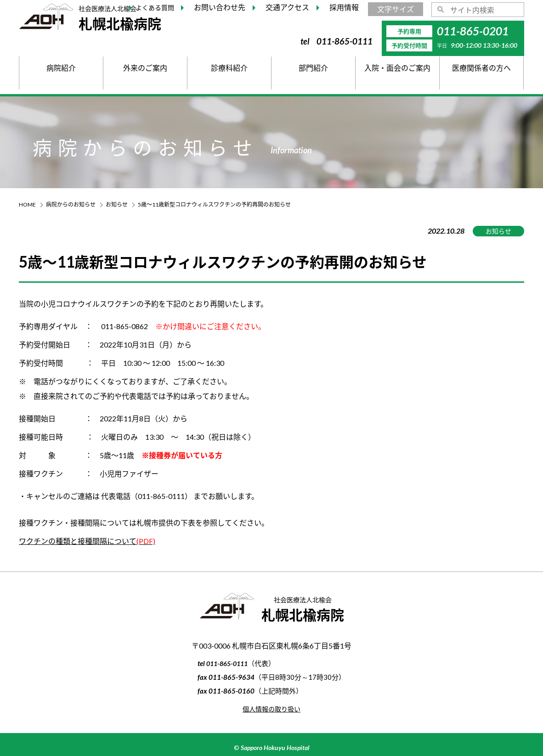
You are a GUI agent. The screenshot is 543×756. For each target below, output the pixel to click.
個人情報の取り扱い (271, 708)
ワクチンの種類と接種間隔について (87, 541)
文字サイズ (396, 9)
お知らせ (117, 204)
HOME (27, 204)
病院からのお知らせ (71, 204)
